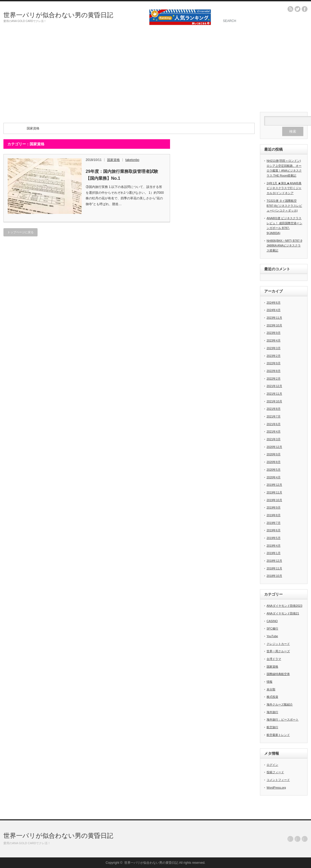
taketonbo (132, 160)
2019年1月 (274, 553)
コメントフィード (278, 780)
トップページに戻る (20, 232)
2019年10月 (274, 500)
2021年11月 (274, 394)
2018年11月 (274, 568)
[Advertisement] (155, 72)
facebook (305, 9)
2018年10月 (274, 576)
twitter (298, 9)
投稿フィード (275, 772)
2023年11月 (274, 318)
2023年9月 (274, 333)
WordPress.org (276, 788)
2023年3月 (274, 348)
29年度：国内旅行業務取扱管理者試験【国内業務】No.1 (122, 175)
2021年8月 (274, 409)
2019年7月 (274, 523)
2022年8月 (274, 371)
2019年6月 (274, 530)
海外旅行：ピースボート (283, 719)
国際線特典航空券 (278, 674)
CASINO (272, 621)
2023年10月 (274, 325)
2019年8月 (274, 515)
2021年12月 (274, 386)
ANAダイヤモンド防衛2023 (284, 606)
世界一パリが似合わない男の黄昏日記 (58, 15)
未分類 (271, 689)
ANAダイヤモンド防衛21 (283, 613)
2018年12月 (274, 561)
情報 (269, 682)
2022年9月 (274, 363)
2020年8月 (274, 462)
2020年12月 (274, 447)
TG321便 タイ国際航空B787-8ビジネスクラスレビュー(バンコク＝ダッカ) (284, 206)
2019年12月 (274, 485)
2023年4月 (274, 340)
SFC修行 (272, 628)
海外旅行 (272, 712)
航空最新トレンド (278, 735)
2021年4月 (274, 431)
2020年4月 (274, 477)
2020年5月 (274, 470)
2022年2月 (274, 379)
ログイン (272, 765)
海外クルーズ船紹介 (280, 704)
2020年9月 (274, 454)
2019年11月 (274, 492)
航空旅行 (272, 727)
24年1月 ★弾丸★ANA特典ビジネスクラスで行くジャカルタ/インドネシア (284, 188)
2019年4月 (274, 546)
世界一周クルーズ (278, 651)
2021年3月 (274, 439)
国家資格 (113, 160)
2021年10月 (274, 401)
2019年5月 (274, 538)
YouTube (272, 636)
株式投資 (272, 697)
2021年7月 (274, 416)
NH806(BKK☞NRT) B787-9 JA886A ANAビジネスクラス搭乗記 (284, 246)
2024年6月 (274, 303)
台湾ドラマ (274, 659)
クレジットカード (278, 644)
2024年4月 (274, 310)
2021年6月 (274, 424)
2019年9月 (274, 507)
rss (290, 9)
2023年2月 (274, 356)
